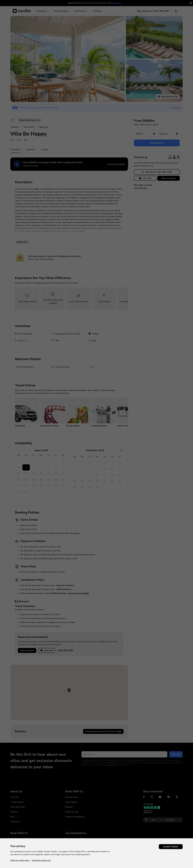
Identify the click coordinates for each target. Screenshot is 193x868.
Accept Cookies (171, 847)
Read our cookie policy (20, 860)
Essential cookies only (41, 860)
